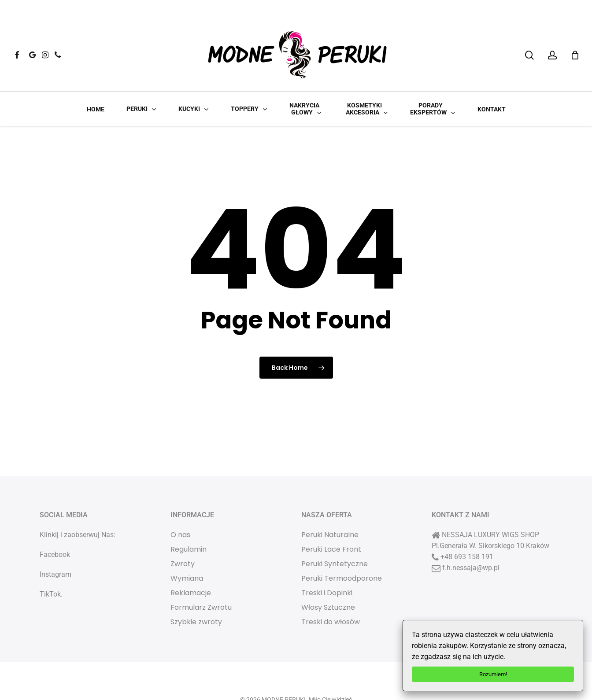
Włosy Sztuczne (328, 583)
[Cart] (575, 55)
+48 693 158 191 (467, 532)
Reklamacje (191, 568)
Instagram (55, 550)
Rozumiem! (493, 674)
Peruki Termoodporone (342, 554)
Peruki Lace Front (331, 525)
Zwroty (183, 539)
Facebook (55, 530)
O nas (180, 510)
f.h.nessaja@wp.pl (471, 543)
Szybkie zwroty (196, 597)
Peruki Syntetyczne (335, 539)
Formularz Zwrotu (201, 583)
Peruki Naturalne (330, 510)
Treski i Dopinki (327, 568)
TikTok (50, 569)
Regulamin (189, 525)
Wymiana (187, 554)
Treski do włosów (331, 597)
